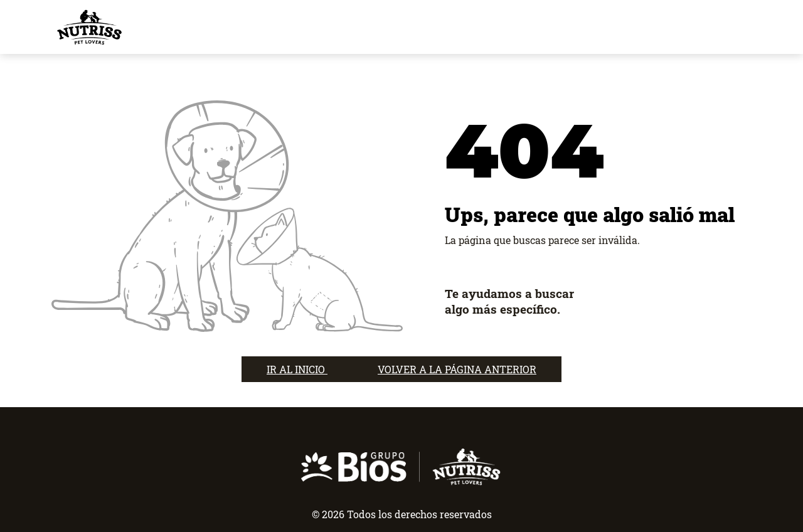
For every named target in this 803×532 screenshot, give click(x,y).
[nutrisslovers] (89, 27)
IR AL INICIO (297, 369)
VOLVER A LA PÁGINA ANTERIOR (457, 369)
